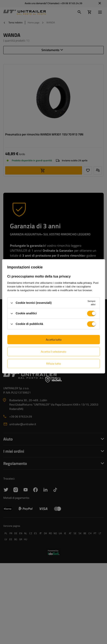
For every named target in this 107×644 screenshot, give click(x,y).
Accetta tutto (54, 339)
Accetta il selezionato (53, 351)
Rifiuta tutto (53, 363)
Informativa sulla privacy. (78, 283)
